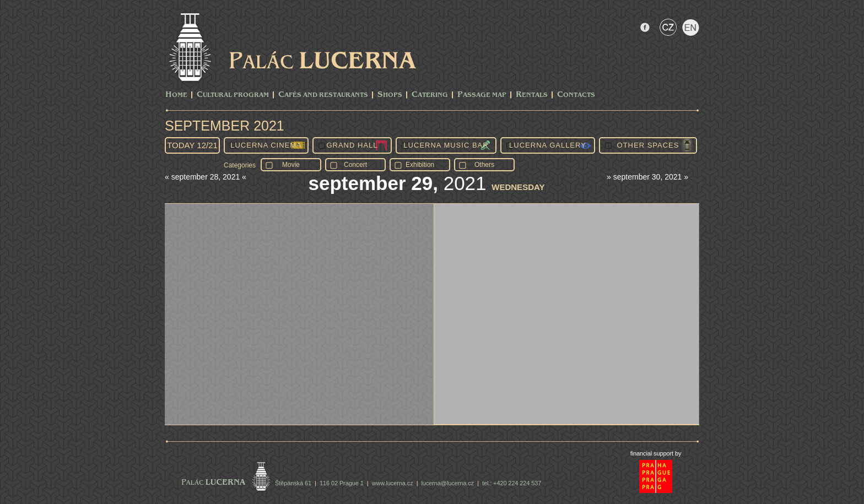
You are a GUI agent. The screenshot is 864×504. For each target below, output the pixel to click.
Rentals (532, 95)
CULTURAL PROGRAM (233, 95)
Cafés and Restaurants (323, 95)
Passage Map (482, 95)
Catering (430, 95)
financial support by (656, 453)
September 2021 (225, 126)
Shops (390, 95)
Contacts (576, 95)
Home (176, 95)
